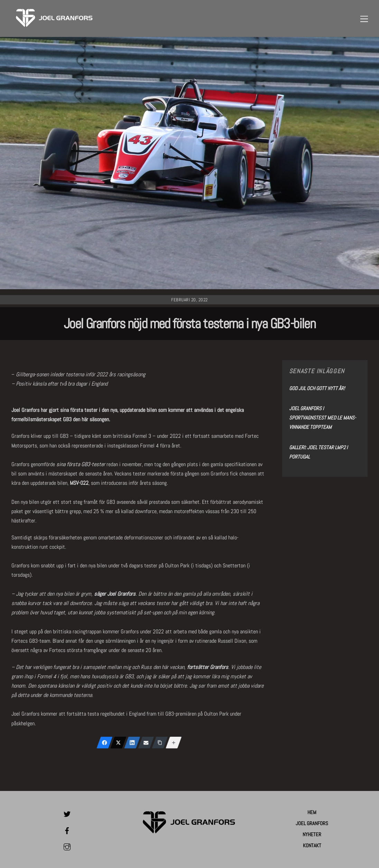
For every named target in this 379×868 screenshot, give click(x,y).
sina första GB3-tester (81, 464)
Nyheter (312, 834)
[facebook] (67, 829)
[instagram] (67, 846)
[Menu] (364, 18)
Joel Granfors (312, 823)
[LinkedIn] (132, 743)
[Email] (146, 743)
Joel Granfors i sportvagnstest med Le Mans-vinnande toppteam (322, 418)
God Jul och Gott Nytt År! (317, 388)
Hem (312, 812)
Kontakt (312, 845)
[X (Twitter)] (118, 743)
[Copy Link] (160, 743)
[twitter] (67, 813)
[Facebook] (104, 743)
